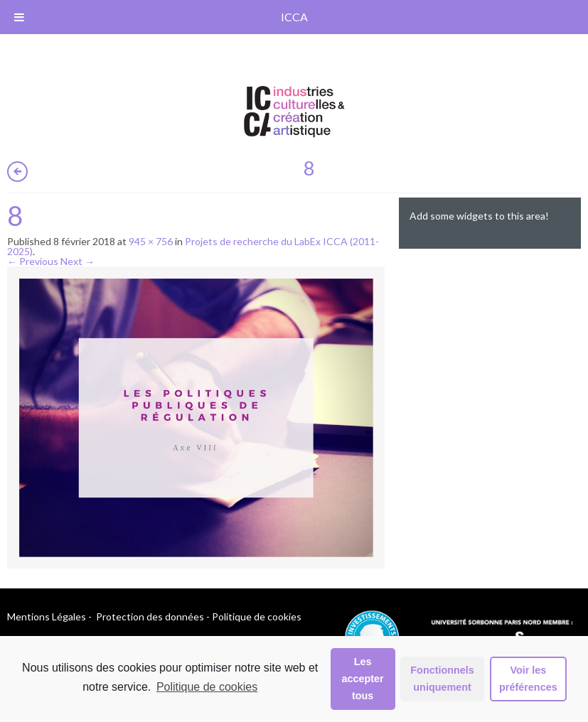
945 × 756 (151, 241)
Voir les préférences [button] (528, 679)
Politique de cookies (207, 687)
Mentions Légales (47, 616)
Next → (77, 261)
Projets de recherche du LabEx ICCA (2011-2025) (193, 246)
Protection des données (150, 616)
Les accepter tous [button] (363, 679)
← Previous (33, 261)
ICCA (294, 17)
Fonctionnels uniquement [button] (442, 679)
